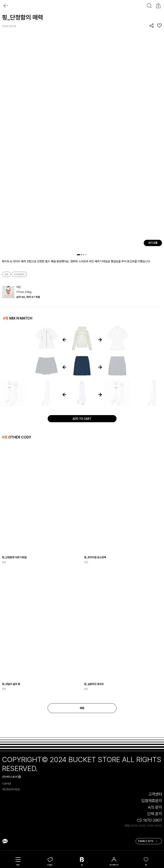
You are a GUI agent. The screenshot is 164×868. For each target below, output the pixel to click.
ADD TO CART (82, 419)
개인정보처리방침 (11, 789)
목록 (82, 708)
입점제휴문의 (152, 801)
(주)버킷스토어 (10, 777)
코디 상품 (153, 243)
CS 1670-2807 (149, 820)
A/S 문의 (155, 807)
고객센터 (155, 794)
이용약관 (6, 784)
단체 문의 (155, 814)
